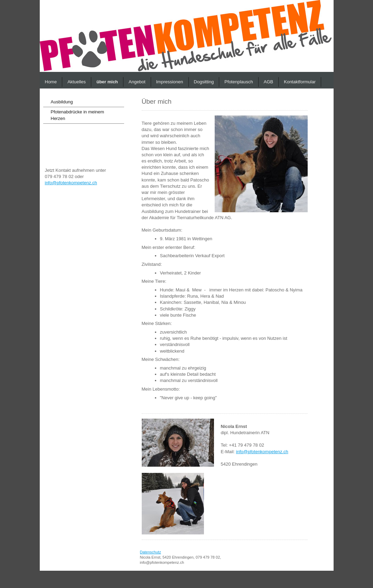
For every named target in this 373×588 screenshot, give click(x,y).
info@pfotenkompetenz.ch (71, 183)
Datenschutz (151, 552)
